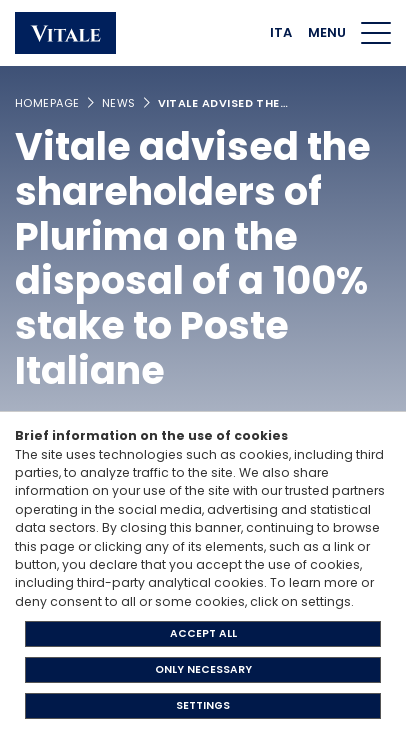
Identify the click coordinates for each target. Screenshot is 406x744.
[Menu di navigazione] (376, 33)
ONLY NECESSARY (203, 669)
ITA (281, 32)
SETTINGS (203, 705)
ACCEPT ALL (203, 633)
